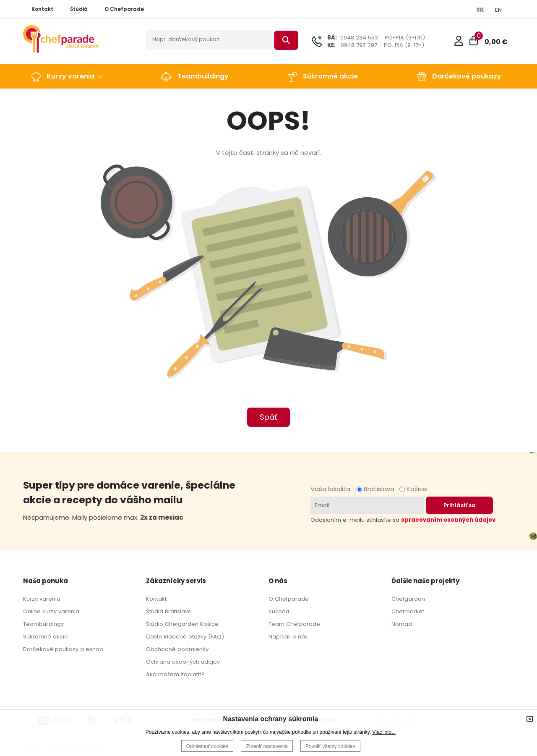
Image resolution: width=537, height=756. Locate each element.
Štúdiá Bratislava (169, 611)
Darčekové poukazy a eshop (63, 649)
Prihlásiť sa (460, 505)
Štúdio (155, 624)
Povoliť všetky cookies (330, 746)
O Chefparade (289, 599)
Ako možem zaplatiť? (175, 674)
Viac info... (384, 732)
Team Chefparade (294, 624)
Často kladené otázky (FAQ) (185, 637)
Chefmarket (408, 611)
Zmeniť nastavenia (267, 746)
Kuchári (279, 611)
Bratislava (377, 489)
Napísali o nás (288, 637)
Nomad (402, 624)
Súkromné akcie (46, 637)
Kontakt (156, 599)
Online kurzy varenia (51, 611)
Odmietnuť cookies (207, 746)
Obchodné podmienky (177, 649)
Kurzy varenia (42, 599)
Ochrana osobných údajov (183, 662)
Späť (268, 417)
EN (498, 10)
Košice (413, 489)
